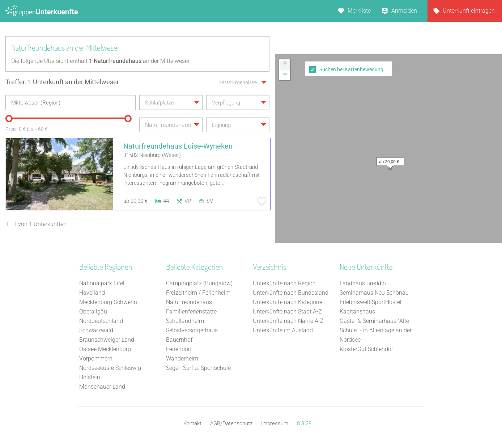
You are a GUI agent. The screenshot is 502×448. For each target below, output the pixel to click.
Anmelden (404, 11)
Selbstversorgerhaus (192, 330)
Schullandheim (185, 321)
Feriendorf (179, 349)
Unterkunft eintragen (469, 11)
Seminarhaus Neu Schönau (374, 293)
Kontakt (192, 423)
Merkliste (359, 11)
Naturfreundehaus (189, 302)
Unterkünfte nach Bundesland (291, 293)
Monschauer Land (102, 387)
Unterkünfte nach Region (284, 283)
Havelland (92, 293)
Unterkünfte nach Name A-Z (288, 321)
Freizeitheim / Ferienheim (198, 293)
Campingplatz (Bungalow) (199, 283)
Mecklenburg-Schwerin (108, 302)
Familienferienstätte (191, 312)
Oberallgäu (93, 312)
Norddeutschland (101, 321)
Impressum (275, 423)
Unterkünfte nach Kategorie (288, 302)
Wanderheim (182, 359)
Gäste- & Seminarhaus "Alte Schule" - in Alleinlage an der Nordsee (376, 330)
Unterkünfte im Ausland (283, 330)
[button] (388, 160)
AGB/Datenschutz (231, 423)
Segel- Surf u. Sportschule (198, 368)
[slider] (9, 119)
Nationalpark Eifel (102, 283)
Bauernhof (179, 340)
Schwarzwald (96, 330)
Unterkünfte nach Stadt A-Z (287, 312)
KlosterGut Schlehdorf (367, 349)
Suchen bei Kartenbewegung (351, 69)
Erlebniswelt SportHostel (371, 302)
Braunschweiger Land (107, 340)
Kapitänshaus (357, 312)
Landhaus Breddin (363, 283)
